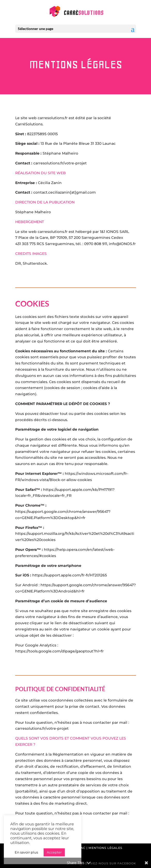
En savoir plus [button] (26, 852)
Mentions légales (105, 848)
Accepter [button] (54, 852)
